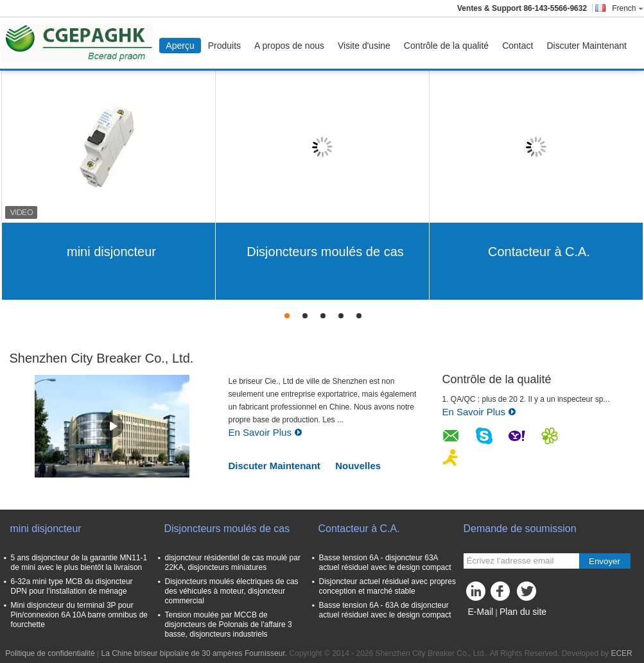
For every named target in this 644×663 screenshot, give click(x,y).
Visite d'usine (364, 46)
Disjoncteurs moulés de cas (325, 252)
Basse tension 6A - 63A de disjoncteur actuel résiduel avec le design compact (385, 610)
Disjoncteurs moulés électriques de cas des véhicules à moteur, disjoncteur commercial (232, 591)
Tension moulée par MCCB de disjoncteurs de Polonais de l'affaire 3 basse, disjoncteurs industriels (229, 624)
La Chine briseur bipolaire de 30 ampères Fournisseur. (195, 653)
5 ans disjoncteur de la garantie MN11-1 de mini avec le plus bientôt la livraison (79, 563)
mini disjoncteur (111, 252)
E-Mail (481, 612)
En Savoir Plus (265, 432)
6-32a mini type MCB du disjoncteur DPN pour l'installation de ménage (72, 586)
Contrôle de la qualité (446, 46)
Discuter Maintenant (587, 46)
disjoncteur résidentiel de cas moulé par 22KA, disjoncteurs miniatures (233, 563)
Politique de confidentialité (50, 653)
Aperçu (180, 46)
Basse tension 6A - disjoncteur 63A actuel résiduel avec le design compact (385, 563)
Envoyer (605, 561)
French (627, 8)
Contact (518, 46)
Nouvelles (358, 466)
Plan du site (523, 612)
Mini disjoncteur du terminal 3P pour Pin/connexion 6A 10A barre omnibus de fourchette (79, 615)
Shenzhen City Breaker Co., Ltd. (102, 358)
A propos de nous (289, 46)
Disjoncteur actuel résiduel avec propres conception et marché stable (387, 586)
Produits (224, 46)
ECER (621, 653)
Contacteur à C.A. (539, 252)
